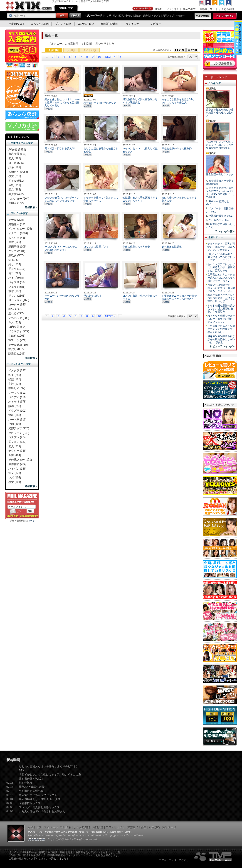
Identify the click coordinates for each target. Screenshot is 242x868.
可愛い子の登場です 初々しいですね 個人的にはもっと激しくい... (221, 288)
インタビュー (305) (20, 229)
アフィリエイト (115, 827)
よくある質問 (226, 9)
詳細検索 (66, 827)
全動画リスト (207, 9)
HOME (159, 9)
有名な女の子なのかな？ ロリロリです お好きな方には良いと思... (222, 298)
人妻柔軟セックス (30, 803)
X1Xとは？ (173, 9)
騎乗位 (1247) (17, 354)
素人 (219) (15, 446)
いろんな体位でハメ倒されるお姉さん (42, 811)
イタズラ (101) (17, 411)
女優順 (71, 50)
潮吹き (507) (16, 255)
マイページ (143, 9)
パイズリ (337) (17, 282)
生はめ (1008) (17, 336)
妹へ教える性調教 (172, 247)
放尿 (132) (15, 291)
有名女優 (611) (17, 154)
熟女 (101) (15, 482)
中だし (129, 16)
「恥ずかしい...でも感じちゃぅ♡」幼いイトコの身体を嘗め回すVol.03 (220, 145)
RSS (215, 3)
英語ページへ (202, 3)
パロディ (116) (17, 397)
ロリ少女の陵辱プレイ (96, 247)
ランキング (133, 24)
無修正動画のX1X (29, 6)
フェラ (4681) (17, 287)
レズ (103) (15, 478)
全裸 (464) (15, 455)
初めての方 (189, 9)
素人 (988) (15, 158)
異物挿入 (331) (17, 224)
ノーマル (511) (17, 393)
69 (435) (14, 260)
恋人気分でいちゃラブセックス (38, 795)
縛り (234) (15, 264)
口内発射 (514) (17, 327)
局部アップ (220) (19, 428)
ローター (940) (17, 305)
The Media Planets (213, 857)
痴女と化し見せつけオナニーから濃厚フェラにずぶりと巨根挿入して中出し (62, 102)
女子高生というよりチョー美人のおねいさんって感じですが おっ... (221, 278)
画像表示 (180, 50)
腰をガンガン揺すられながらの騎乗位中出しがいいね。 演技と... (221, 339)
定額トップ (66, 8)
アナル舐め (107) (19, 345)
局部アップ (168, 16)
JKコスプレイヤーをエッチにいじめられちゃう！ (61, 248)
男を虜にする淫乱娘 (31, 791)
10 (99, 57)
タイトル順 (90, 50)
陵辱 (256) (15, 406)
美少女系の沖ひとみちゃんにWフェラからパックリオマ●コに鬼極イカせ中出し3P (220, 193)
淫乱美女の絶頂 (92, 296)
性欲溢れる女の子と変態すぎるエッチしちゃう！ (140, 199)
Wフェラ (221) (17, 340)
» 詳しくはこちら (59, 858)
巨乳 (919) (15, 185)
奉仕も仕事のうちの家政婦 (177, 148)
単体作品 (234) (17, 464)
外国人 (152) (16, 203)
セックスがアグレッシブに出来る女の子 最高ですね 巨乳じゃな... (221, 267)
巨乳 (121, 16)
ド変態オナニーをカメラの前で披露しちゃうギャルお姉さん (179, 297)
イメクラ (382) (17, 370)
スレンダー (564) (19, 199)
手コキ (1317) (17, 269)
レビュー (156, 24)
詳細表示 (192, 50)
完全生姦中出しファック (220, 174)
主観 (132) (15, 384)
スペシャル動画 (40, 24)
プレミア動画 (63, 24)
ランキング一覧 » (225, 231)
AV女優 (49, 109)
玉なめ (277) (16, 313)
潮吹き (138, 16)
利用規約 (154, 827)
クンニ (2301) (17, 251)
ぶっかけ (180, 16)
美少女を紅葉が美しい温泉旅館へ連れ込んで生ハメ (220, 113)
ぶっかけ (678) (17, 402)
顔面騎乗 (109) (17, 247)
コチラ (31, 521)
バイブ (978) (16, 278)
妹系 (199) (15, 167)
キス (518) (15, 323)
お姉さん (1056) (18, 172)
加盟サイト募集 (137, 827)
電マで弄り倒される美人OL (60, 148)
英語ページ (169, 827)
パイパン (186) (17, 469)
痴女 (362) (15, 190)
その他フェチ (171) (20, 460)
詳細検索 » (31, 207)
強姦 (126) (15, 379)
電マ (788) (15, 273)
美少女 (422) (16, 194)
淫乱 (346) (15, 415)
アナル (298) (16, 220)
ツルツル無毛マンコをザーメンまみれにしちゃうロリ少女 (62, 199)
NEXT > (110, 57)
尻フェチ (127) (17, 442)
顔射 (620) (15, 242)
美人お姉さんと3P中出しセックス (40, 799)
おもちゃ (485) (17, 238)
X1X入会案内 (22, 49)
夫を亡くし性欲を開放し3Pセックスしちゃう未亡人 (178, 101)
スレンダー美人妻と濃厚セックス (39, 807)
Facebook (229, 3)
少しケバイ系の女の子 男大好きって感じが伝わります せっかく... (221, 257)
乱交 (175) (15, 473)
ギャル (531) (16, 181)
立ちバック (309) (19, 318)
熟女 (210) (15, 176)
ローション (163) (19, 300)
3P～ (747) (15, 309)
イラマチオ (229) (19, 331)
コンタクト (208, 3)
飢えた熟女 (26, 783)
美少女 (146, 16)
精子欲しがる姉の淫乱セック (100, 103)
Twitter (222, 3)
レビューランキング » (222, 346)
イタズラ (156, 16)
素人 (115, 16)
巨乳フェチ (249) (19, 433)
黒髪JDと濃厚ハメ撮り (33, 787)
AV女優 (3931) (17, 150)
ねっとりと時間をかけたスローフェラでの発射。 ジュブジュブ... (221, 319)
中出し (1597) (17, 388)
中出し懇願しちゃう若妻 (136, 247)
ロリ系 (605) (16, 163)
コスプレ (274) (17, 437)
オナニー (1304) (18, 233)
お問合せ (98, 827)
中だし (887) (16, 349)
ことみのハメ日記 (219, 220)
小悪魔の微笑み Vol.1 (221, 216)
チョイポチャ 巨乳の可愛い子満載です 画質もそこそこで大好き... (221, 247)
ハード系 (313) (17, 420)
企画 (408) (15, 424)
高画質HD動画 (109, 24)
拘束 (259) (15, 375)
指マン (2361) (17, 296)
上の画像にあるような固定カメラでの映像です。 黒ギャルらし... (221, 329)
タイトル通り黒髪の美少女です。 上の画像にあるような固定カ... (221, 309)
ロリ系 (108, 16)
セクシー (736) (17, 451)
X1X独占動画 (86, 24)
